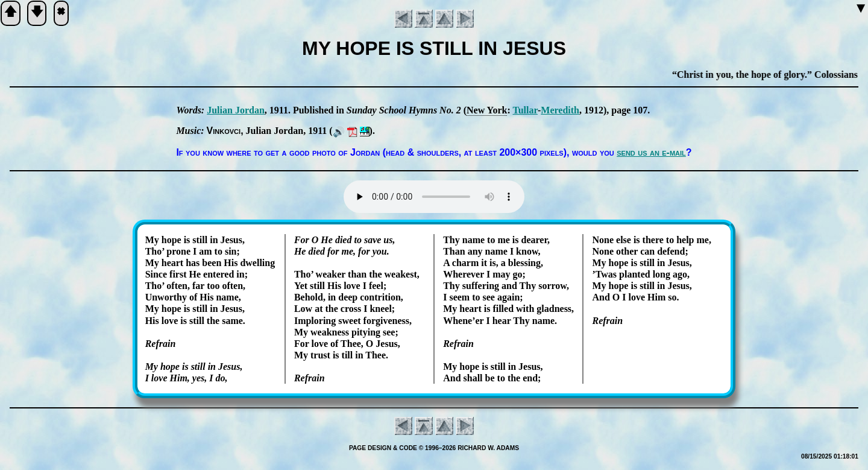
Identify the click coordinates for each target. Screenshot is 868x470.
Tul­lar (525, 110)
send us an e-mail (651, 152)
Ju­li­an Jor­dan (236, 110)
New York (487, 110)
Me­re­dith (560, 110)
